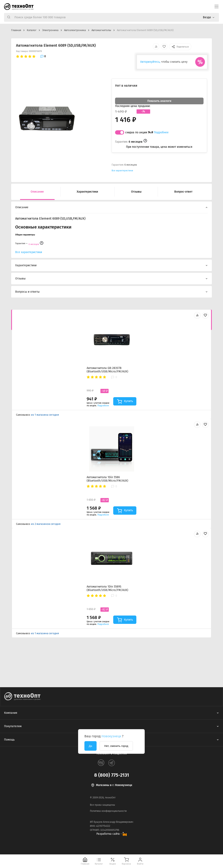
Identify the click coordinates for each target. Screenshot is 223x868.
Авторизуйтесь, (150, 62)
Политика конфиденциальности (108, 811)
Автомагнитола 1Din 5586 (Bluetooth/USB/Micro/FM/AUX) (107, 479)
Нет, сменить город (116, 746)
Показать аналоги (159, 101)
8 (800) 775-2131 (112, 775)
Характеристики (87, 192)
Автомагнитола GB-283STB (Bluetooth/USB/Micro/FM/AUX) (107, 370)
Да (90, 746)
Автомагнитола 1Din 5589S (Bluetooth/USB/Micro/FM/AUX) (107, 588)
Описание (37, 192)
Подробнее (161, 132)
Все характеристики (122, 171)
